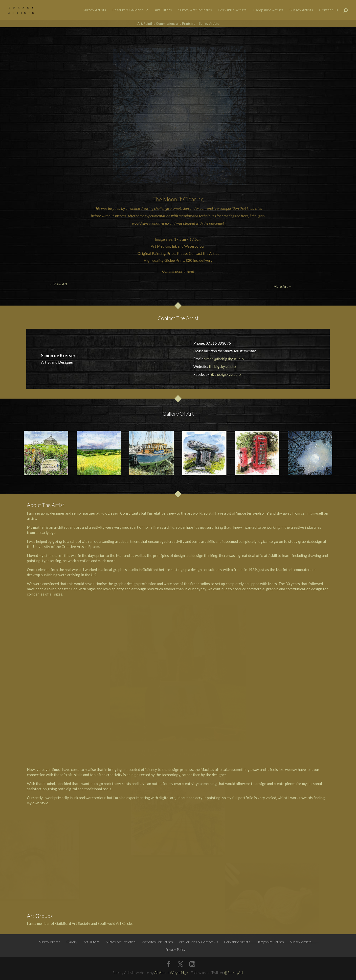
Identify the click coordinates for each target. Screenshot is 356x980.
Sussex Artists (301, 10)
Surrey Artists (94, 10)
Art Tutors (163, 10)
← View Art (29, 39)
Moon (170, 199)
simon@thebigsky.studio (224, 359)
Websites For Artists (157, 942)
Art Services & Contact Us (199, 942)
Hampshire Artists (268, 10)
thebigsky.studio (222, 366)
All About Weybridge (171, 973)
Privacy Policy (175, 949)
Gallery (72, 942)
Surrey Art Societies (195, 10)
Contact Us (329, 10)
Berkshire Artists (232, 10)
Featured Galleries (128, 10)
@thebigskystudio (226, 374)
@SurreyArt (234, 973)
